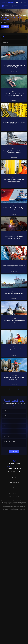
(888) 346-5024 (21, 2)
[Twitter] (11, 471)
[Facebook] (8, 471)
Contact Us (14, 488)
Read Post (5, 26)
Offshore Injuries (14, 480)
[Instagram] (17, 471)
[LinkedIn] (20, 471)
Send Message (14, 451)
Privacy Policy (11, 496)
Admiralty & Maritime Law (14, 483)
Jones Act (14, 485)
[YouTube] (14, 471)
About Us (14, 477)
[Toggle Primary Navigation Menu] (26, 6)
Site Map (18, 496)
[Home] (9, 6)
